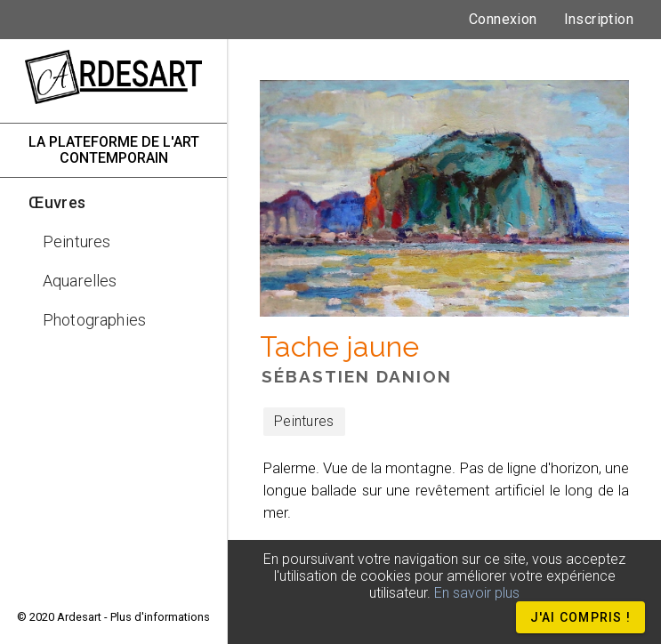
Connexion (503, 19)
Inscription (599, 19)
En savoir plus (477, 593)
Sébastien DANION (357, 376)
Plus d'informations (160, 617)
